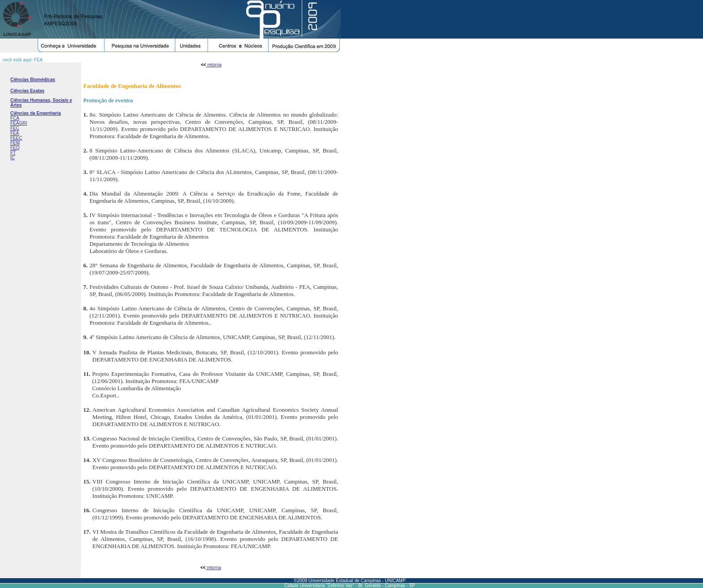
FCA (15, 118)
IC (13, 158)
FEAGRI (19, 123)
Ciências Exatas (27, 91)
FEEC (16, 138)
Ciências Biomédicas (33, 80)
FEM (15, 143)
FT (13, 153)
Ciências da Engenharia (36, 113)
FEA (15, 133)
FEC (15, 128)
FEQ (15, 148)
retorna (214, 65)
